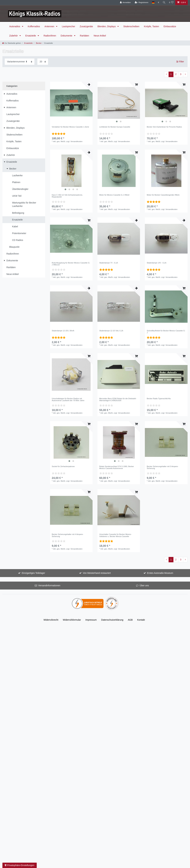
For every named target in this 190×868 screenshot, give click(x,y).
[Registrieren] (142, 3)
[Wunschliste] (171, 3)
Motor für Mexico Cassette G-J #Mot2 (114, 195)
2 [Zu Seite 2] (176, 74)
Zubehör (14, 36)
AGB (130, 620)
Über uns (144, 585)
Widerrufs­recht (51, 620)
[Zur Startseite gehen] (12, 43)
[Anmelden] (125, 3)
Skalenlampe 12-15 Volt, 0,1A (111, 331)
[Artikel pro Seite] (43, 62)
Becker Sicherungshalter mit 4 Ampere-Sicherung (68, 535)
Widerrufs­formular (72, 620)
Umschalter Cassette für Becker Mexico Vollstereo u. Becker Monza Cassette (115, 535)
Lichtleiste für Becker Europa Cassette (115, 127)
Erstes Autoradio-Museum (160, 573)
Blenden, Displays (107, 26)
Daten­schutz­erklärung (112, 620)
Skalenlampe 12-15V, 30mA (63, 331)
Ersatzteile (31, 36)
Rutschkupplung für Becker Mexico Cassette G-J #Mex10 (71, 264)
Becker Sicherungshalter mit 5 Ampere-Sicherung (163, 467)
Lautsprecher (69, 26)
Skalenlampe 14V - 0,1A (157, 263)
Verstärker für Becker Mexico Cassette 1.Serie (70, 127)
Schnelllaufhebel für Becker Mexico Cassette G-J (166, 332)
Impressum (91, 620)
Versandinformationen (49, 585)
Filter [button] (180, 62)
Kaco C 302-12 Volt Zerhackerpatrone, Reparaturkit (67, 196)
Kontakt (141, 620)
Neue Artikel (100, 36)
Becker (38, 43)
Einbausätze (170, 26)
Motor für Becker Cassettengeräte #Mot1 (163, 195)
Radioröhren (50, 36)
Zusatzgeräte (86, 26)
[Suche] (164, 3)
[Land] (153, 3)
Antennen (50, 26)
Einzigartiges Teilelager (33, 573)
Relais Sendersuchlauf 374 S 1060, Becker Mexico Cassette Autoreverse (117, 467)
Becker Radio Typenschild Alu (159, 399)
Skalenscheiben (131, 26)
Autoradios (15, 26)
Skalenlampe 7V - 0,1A (108, 263)
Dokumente (67, 36)
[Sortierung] (20, 62)
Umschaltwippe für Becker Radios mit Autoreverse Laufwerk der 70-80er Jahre (68, 399)
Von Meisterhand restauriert (97, 573)
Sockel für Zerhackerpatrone (63, 466)
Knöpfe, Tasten (151, 26)
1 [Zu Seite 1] (171, 74)
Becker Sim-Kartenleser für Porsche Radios (164, 127)
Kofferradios (34, 26)
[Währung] (159, 3)
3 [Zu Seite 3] (181, 74)
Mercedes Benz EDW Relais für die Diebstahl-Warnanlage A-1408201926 (118, 399)
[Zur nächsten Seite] (185, 74)
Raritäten (85, 36)
